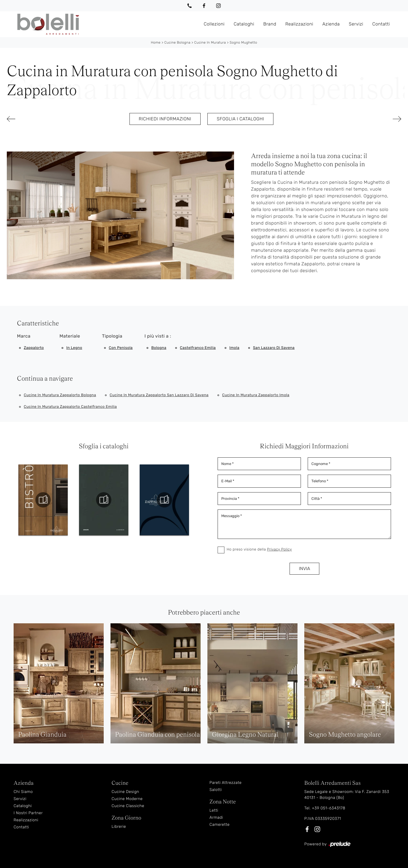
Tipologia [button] (112, 336)
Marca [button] (24, 336)
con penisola (121, 348)
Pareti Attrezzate (225, 783)
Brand (270, 24)
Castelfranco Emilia (198, 348)
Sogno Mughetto (244, 42)
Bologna (159, 348)
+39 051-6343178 (329, 808)
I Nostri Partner (28, 813)
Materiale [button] (70, 336)
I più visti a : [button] (158, 336)
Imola (234, 348)
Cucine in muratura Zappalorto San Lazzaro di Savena (159, 395)
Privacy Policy (279, 550)
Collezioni (214, 24)
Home (156, 42)
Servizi (356, 24)
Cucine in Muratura (210, 42)
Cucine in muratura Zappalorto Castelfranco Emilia (70, 407)
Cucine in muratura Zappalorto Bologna (60, 395)
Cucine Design (125, 792)
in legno (74, 348)
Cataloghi (244, 24)
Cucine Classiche (128, 806)
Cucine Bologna (177, 42)
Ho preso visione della (259, 550)
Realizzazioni (299, 24)
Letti (214, 810)
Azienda (331, 24)
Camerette (219, 825)
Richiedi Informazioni (165, 119)
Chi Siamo (23, 792)
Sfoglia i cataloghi (240, 119)
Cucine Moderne (127, 799)
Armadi (216, 817)
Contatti (381, 24)
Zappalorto (34, 348)
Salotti (216, 790)
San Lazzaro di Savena (274, 348)
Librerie (119, 827)
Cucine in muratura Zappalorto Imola (256, 395)
